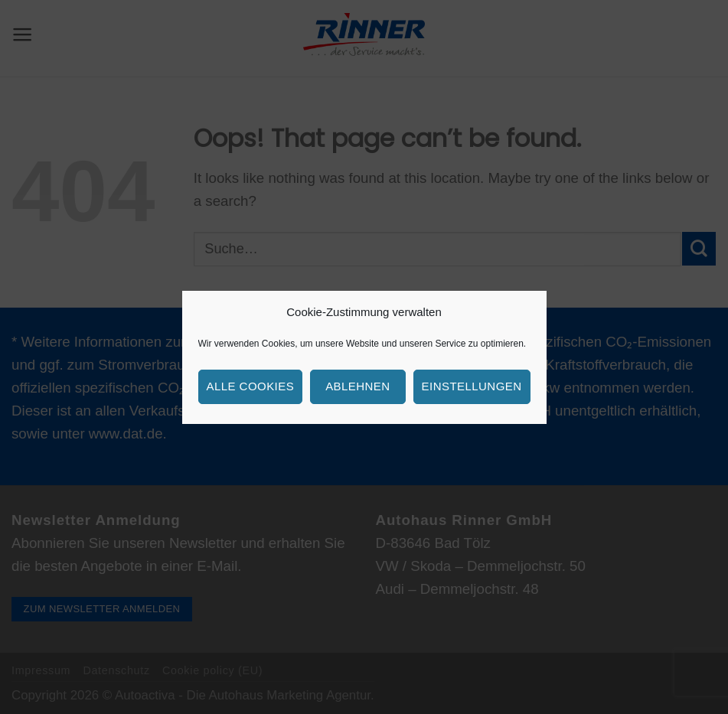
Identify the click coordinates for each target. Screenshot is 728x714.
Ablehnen (357, 386)
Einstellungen (472, 386)
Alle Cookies (251, 386)
